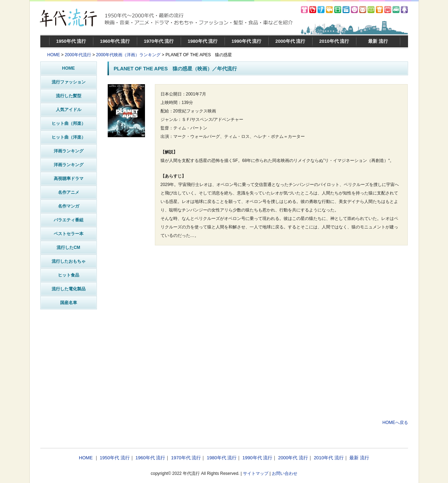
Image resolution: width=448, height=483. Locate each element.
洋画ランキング (69, 151)
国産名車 (69, 303)
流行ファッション (69, 82)
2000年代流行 (78, 55)
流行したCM (68, 248)
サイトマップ (256, 473)
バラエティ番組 (69, 220)
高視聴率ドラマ (69, 179)
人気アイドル (69, 110)
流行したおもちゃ (69, 261)
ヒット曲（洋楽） (69, 137)
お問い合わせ (285, 473)
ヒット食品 (69, 275)
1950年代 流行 (71, 41)
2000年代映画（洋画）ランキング (129, 55)
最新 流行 (378, 41)
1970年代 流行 (159, 41)
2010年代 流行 (334, 41)
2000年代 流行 (290, 41)
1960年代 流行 (115, 41)
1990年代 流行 (247, 41)
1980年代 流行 (203, 41)
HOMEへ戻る (395, 423)
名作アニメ (69, 192)
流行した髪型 (69, 96)
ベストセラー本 (69, 234)
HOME (54, 55)
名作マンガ (69, 206)
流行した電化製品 (69, 289)
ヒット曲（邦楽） (69, 123)
